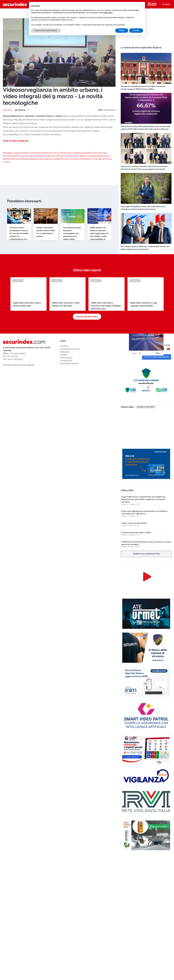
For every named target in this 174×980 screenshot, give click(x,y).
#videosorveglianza (29, 159)
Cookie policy (66, 361)
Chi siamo (64, 346)
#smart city (67, 159)
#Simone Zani (100, 153)
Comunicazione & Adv (70, 349)
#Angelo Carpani (12, 153)
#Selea (87, 153)
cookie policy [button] (108, 13)
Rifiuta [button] (122, 30)
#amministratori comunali (88, 159)
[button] (142, 6)
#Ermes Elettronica (13, 156)
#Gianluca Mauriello (68, 156)
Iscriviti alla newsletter (146, 554)
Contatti (64, 355)
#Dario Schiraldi (88, 156)
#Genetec (51, 156)
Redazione (65, 352)
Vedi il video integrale (16, 141)
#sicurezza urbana (50, 159)
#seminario (104, 156)
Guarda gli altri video (87, 317)
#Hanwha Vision (51, 153)
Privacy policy (66, 358)
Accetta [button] (136, 30)
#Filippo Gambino (35, 156)
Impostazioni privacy (69, 363)
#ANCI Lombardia (32, 153)
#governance (10, 159)
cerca (166, 4)
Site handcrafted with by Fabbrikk (19, 365)
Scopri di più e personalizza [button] (46, 30)
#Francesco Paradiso (72, 153)
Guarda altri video (146, 407)
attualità (7, 110)
